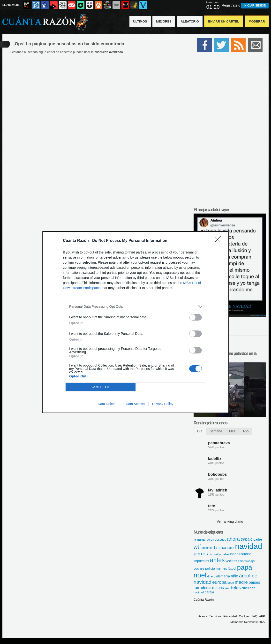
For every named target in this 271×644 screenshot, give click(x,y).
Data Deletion (108, 404)
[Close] (219, 241)
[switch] (196, 317)
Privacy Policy (163, 404)
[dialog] (135, 322)
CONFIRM (101, 387)
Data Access (135, 404)
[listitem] (135, 307)
